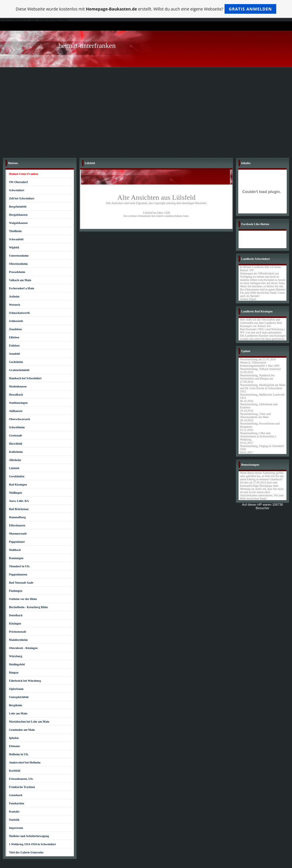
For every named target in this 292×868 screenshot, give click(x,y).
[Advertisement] (146, 111)
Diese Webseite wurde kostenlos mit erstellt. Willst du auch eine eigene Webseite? (146, 9)
